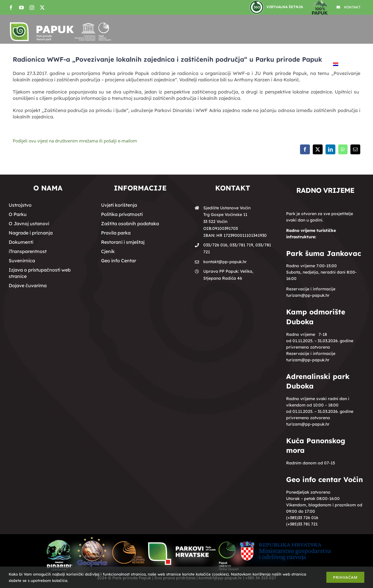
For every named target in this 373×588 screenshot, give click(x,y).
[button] (351, 64)
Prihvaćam (345, 577)
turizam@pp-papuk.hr (308, 295)
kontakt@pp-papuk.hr (225, 262)
